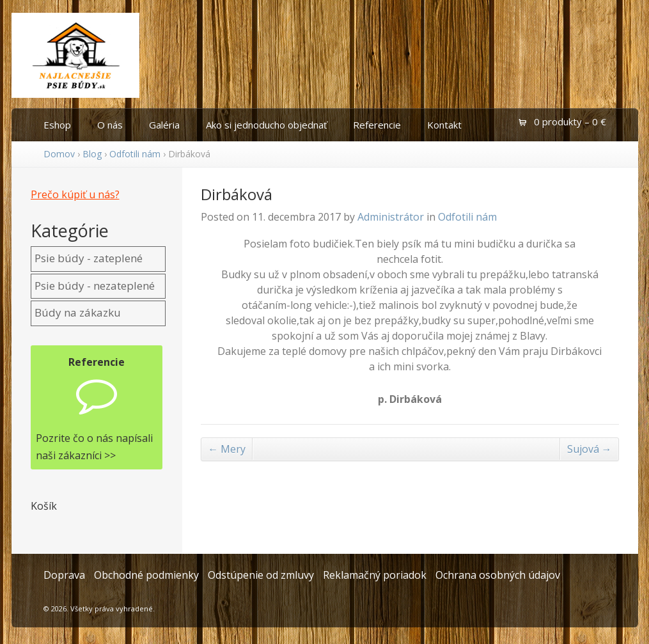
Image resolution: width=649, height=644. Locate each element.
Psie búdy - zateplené (89, 258)
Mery (227, 449)
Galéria (164, 125)
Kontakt (444, 125)
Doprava (64, 575)
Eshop (57, 125)
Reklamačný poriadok (375, 575)
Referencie (377, 125)
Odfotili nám (135, 154)
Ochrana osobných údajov (498, 575)
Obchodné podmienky (146, 575)
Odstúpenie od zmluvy (261, 575)
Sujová (590, 449)
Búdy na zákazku (78, 312)
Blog (92, 154)
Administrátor (391, 217)
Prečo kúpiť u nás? (75, 194)
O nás (110, 125)
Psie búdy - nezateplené (95, 286)
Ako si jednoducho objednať (266, 125)
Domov (59, 154)
